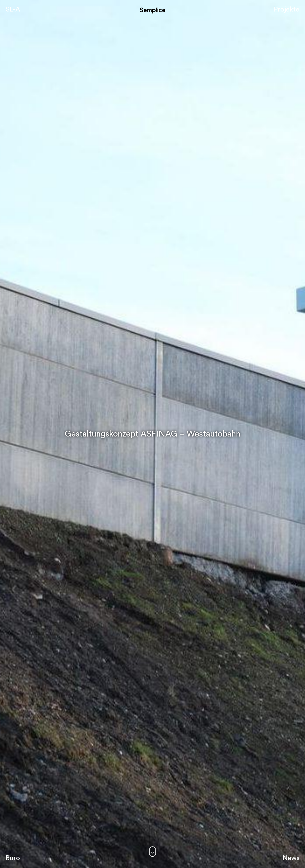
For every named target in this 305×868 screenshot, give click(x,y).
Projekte (287, 10)
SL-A (13, 10)
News (291, 858)
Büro (13, 858)
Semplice (152, 10)
